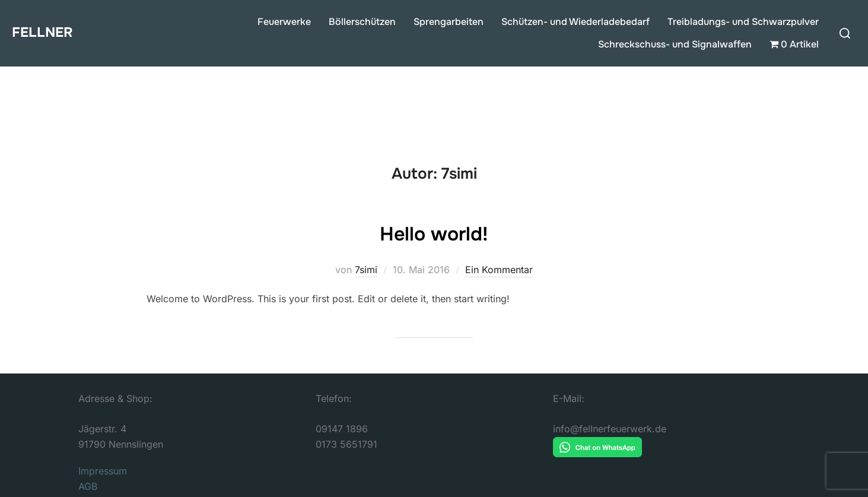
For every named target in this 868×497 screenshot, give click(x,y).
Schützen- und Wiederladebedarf (576, 22)
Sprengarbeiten (449, 22)
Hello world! (433, 232)
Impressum (103, 471)
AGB (88, 486)
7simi (366, 270)
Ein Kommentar (499, 270)
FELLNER (46, 32)
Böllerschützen (362, 22)
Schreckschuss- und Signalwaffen (675, 44)
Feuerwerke (284, 22)
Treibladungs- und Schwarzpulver (743, 22)
